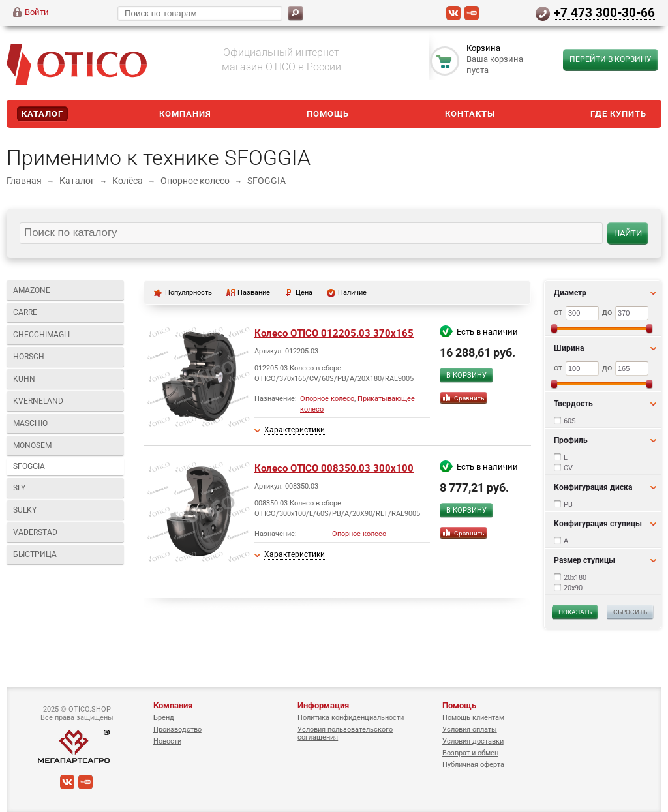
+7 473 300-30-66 (604, 12)
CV (568, 468)
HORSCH (29, 357)
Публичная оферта (473, 765)
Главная (24, 181)
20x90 (573, 588)
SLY (19, 488)
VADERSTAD (35, 532)
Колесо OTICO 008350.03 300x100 (334, 468)
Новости (167, 741)
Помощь (328, 114)
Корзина (483, 48)
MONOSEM (32, 445)
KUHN (24, 379)
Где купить (618, 114)
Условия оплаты (470, 729)
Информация (323, 705)
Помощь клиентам (473, 718)
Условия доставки (473, 741)
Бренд (164, 718)
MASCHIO (30, 423)
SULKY (25, 510)
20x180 (575, 578)
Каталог (42, 114)
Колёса (128, 181)
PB (568, 504)
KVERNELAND (38, 401)
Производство (177, 729)
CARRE (25, 312)
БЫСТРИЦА (35, 554)
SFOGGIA (29, 466)
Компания (185, 114)
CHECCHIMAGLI (41, 335)
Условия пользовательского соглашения (345, 733)
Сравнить (469, 398)
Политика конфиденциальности (351, 718)
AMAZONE (32, 290)
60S (570, 421)
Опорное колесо (195, 181)
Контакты (470, 114)
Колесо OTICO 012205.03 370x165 (334, 333)
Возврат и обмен (470, 753)
